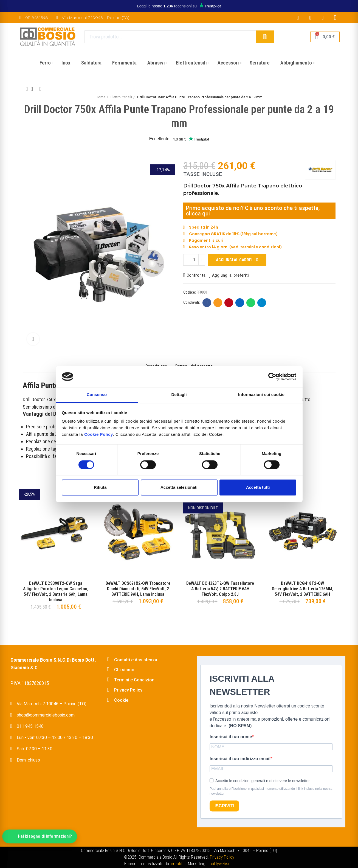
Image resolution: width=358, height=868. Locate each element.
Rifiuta (100, 488)
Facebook (207, 303)
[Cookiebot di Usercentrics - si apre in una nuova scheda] (272, 377)
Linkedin (240, 303)
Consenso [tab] (97, 395)
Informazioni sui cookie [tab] (261, 395)
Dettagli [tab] (179, 395)
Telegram (262, 303)
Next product (41, 89)
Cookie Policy (99, 435)
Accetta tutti (258, 488)
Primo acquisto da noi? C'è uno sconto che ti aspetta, (253, 208)
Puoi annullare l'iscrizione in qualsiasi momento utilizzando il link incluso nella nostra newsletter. (271, 791)
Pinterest (229, 303)
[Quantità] (194, 260)
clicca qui (198, 214)
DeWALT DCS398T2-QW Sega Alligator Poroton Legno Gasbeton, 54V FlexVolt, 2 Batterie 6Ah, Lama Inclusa (56, 592)
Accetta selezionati (179, 488)
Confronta (196, 275)
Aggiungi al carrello (237, 260)
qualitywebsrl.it (221, 864)
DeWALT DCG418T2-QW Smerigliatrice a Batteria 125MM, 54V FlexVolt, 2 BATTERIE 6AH (303, 589)
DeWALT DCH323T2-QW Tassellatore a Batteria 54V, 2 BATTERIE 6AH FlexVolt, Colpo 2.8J (220, 589)
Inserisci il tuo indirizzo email (240, 759)
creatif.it (178, 864)
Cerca (265, 37)
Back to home (34, 89)
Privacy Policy (222, 857)
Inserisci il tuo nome (231, 737)
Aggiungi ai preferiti (230, 275)
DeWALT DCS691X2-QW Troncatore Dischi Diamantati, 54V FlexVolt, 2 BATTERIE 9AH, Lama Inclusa (138, 589)
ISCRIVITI (224, 806)
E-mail (218, 303)
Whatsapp (251, 303)
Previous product (27, 89)
